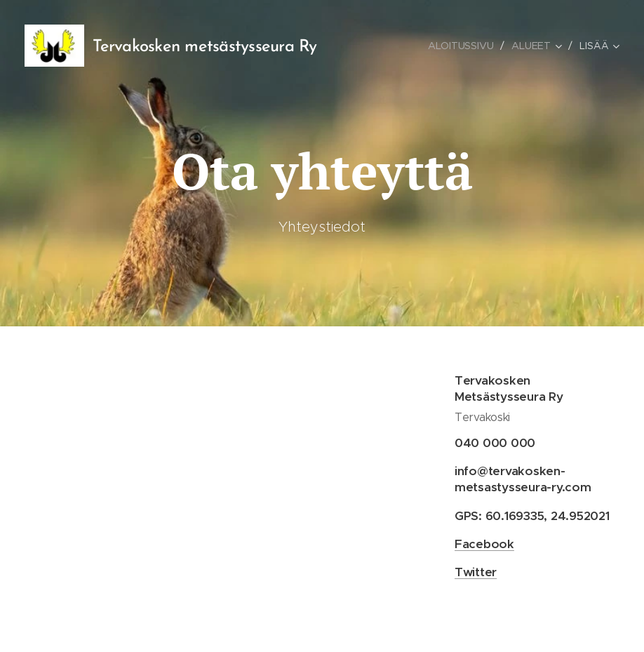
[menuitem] (463, 46)
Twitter (476, 572)
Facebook (484, 543)
